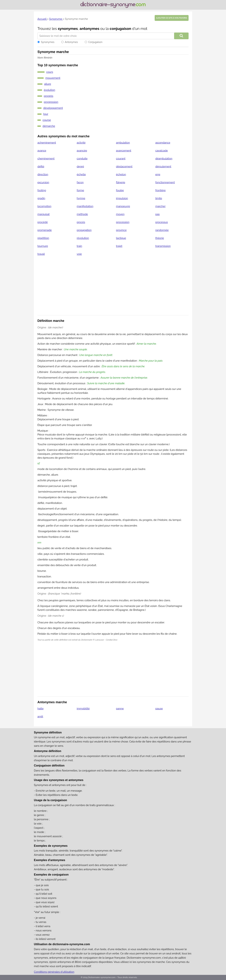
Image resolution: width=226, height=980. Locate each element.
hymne (81, 198)
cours (50, 72)
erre (158, 174)
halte (41, 709)
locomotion (44, 206)
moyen (120, 214)
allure (48, 84)
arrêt (40, 716)
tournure (43, 246)
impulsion (122, 198)
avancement (124, 151)
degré (80, 166)
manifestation (85, 206)
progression (51, 102)
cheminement (46, 159)
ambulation (123, 143)
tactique (121, 238)
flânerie (121, 182)
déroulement (163, 166)
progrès (49, 96)
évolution (49, 90)
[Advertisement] (113, 288)
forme (81, 190)
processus (162, 222)
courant (121, 159)
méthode (82, 214)
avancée (82, 151)
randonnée (162, 230)
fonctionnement (165, 182)
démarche (49, 126)
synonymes (68, 29)
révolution (83, 238)
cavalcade (162, 151)
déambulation (164, 159)
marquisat (44, 214)
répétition (43, 238)
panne (120, 709)
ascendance (163, 143)
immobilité (83, 709)
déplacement (124, 166)
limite (159, 198)
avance (42, 151)
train (79, 246)
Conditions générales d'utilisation (54, 972)
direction (43, 174)
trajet (119, 246)
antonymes (90, 29)
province (121, 230)
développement (53, 108)
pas (158, 214)
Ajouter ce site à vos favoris (172, 18)
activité (81, 143)
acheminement (47, 143)
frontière (161, 190)
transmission (163, 246)
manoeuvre (123, 206)
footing (42, 190)
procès (81, 222)
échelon (121, 174)
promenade (45, 230)
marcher (160, 206)
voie (79, 254)
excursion (43, 182)
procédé (43, 222)
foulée (120, 190)
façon (80, 182)
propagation (84, 230)
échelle (81, 174)
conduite (82, 159)
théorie (160, 238)
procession (123, 222)
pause (159, 709)
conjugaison (120, 29)
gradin (41, 198)
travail (41, 254)
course (47, 120)
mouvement (53, 78)
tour (46, 114)
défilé (41, 166)
